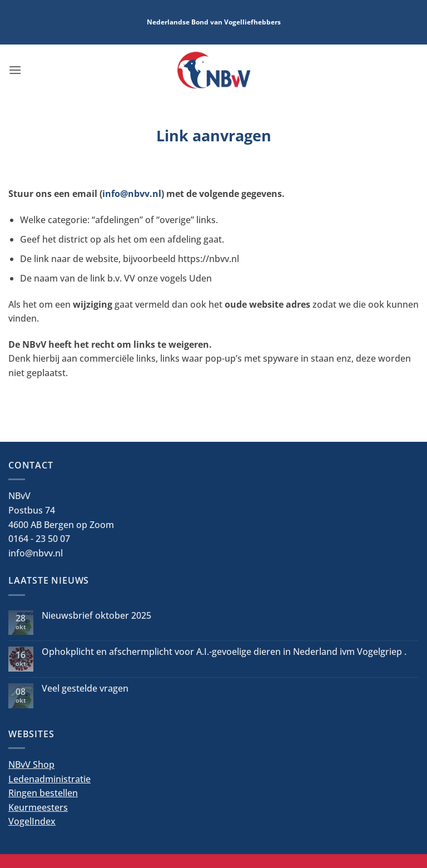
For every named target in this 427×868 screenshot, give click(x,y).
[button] (15, 70)
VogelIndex (32, 821)
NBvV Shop (31, 765)
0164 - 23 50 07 (39, 539)
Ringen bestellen (43, 793)
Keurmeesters (38, 807)
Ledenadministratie (49, 779)
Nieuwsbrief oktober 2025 (96, 616)
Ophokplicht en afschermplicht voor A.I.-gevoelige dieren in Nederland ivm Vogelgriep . (224, 652)
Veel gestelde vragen (85, 689)
